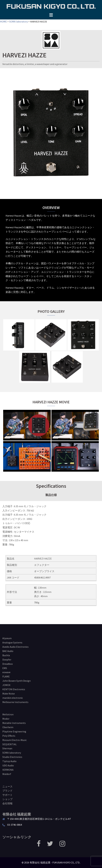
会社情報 (7, 803)
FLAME (6, 676)
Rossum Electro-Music (15, 740)
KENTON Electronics (14, 689)
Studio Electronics (12, 757)
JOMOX (6, 685)
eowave (6, 672)
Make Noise (9, 694)
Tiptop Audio (9, 761)
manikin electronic (13, 698)
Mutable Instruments (14, 723)
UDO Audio (8, 765)
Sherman (7, 748)
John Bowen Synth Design (16, 681)
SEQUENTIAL (10, 744)
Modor (6, 719)
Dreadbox (8, 664)
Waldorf (7, 774)
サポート (7, 795)
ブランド (7, 791)
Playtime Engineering (14, 731)
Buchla (6, 655)
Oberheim (8, 727)
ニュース (7, 786)
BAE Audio (8, 651)
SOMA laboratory (18, 21)
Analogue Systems (12, 642)
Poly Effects (9, 736)
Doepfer (7, 660)
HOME (3, 21)
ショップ (7, 799)
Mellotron (8, 714)
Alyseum (7, 638)
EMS (5, 668)
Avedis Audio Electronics (15, 647)
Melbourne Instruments (15, 702)
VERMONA (8, 770)
